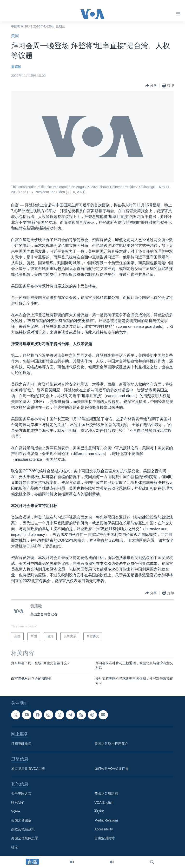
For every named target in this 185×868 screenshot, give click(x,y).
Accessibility (104, 829)
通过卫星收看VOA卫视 (28, 769)
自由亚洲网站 (105, 838)
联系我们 (18, 802)
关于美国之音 (21, 794)
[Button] (151, 85)
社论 (14, 847)
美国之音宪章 (21, 820)
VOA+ (16, 811)
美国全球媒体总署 (25, 838)
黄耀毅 (16, 67)
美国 (15, 36)
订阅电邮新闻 (21, 743)
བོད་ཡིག (99, 811)
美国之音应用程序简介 (111, 743)
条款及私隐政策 (23, 829)
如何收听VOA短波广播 (112, 769)
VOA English (104, 802)
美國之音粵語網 (106, 794)
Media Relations (106, 820)
